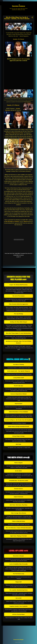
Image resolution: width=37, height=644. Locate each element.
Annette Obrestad (22, 59)
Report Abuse (19, 642)
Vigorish (26, 221)
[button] (32, 18)
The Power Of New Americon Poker (15, 133)
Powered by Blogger (18, 640)
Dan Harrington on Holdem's (13, 221)
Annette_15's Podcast (19, 39)
